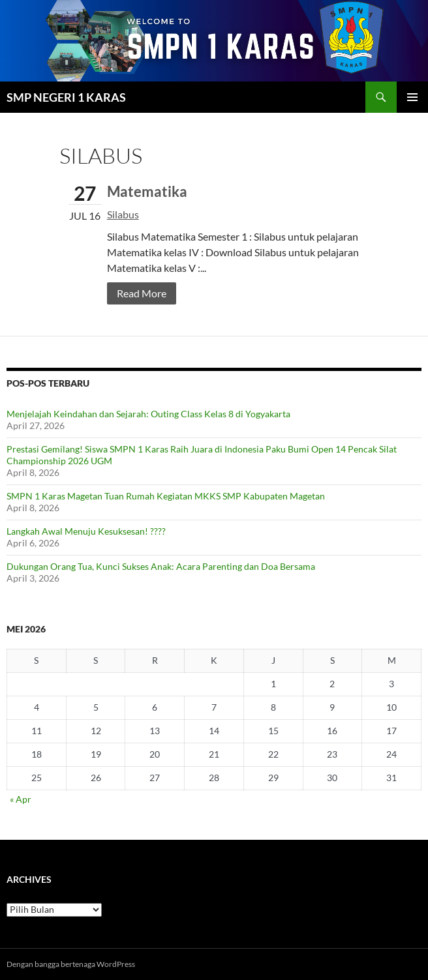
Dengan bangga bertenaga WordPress (71, 964)
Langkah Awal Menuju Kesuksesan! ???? (86, 531)
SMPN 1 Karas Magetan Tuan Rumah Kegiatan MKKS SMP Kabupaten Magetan (166, 496)
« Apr (21, 799)
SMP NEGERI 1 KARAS (66, 97)
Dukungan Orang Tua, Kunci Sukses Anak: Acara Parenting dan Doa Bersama (161, 566)
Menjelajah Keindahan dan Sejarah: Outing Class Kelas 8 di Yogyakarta (148, 414)
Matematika (147, 191)
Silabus (123, 214)
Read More (142, 293)
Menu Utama (412, 97)
